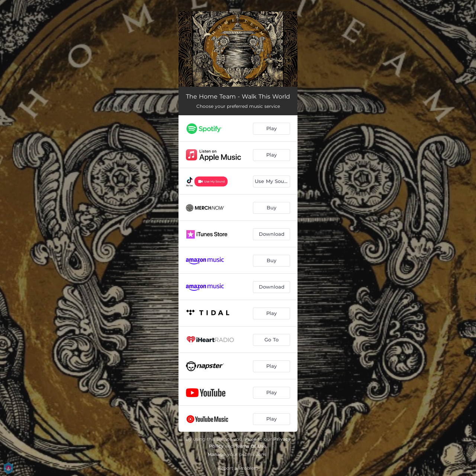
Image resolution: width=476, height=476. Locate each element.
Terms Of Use (251, 446)
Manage (217, 454)
